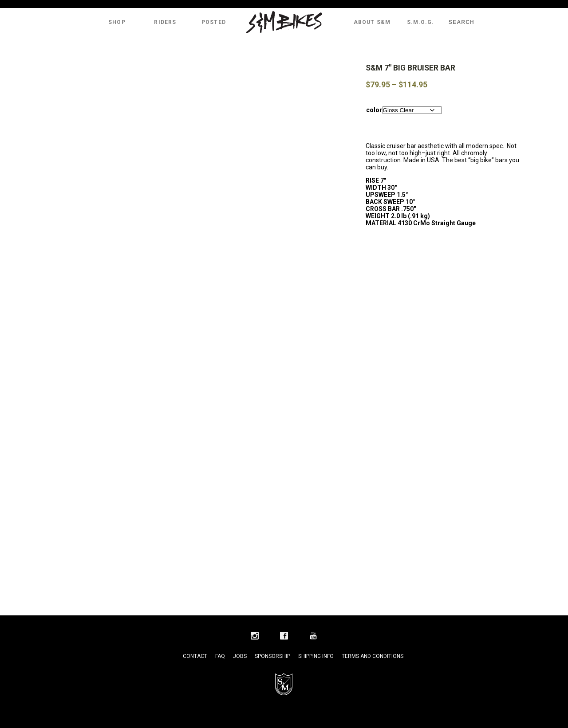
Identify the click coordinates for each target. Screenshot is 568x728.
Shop (117, 22)
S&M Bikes (284, 22)
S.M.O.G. (421, 22)
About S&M (372, 22)
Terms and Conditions (373, 656)
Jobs (240, 656)
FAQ (220, 656)
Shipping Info (316, 656)
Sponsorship (272, 656)
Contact (195, 656)
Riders (165, 22)
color (374, 110)
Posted (214, 22)
